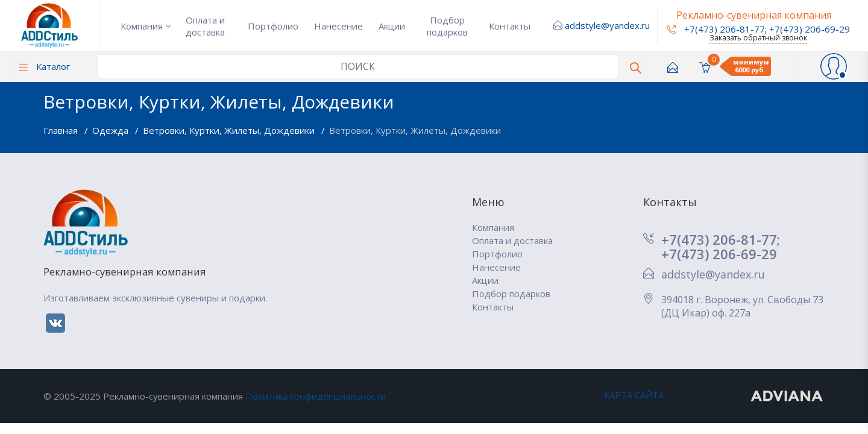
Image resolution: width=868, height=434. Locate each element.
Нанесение (338, 26)
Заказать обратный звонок (758, 38)
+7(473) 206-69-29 (810, 29)
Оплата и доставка (205, 26)
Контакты (510, 26)
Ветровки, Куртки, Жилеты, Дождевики (230, 130)
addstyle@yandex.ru (607, 25)
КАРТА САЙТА (634, 395)
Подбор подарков (447, 26)
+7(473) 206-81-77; (721, 239)
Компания (142, 26)
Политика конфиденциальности (316, 396)
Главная (62, 130)
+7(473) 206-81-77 (716, 29)
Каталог (44, 66)
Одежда (112, 130)
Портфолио (273, 26)
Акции (392, 26)
